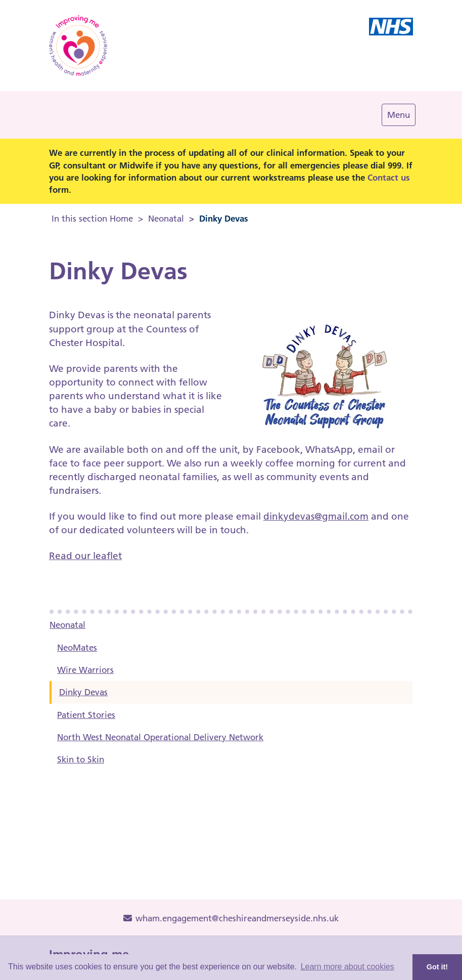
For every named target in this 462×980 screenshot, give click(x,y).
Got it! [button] (437, 967)
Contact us (389, 177)
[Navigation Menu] (399, 115)
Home (121, 219)
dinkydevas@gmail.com (316, 516)
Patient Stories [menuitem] (86, 715)
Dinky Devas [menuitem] (83, 692)
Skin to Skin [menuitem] (81, 759)
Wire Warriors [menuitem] (85, 670)
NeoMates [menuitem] (77, 648)
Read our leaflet (85, 556)
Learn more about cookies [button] (348, 967)
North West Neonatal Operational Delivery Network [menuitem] (160, 737)
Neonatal (166, 219)
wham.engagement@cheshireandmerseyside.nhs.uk (231, 918)
